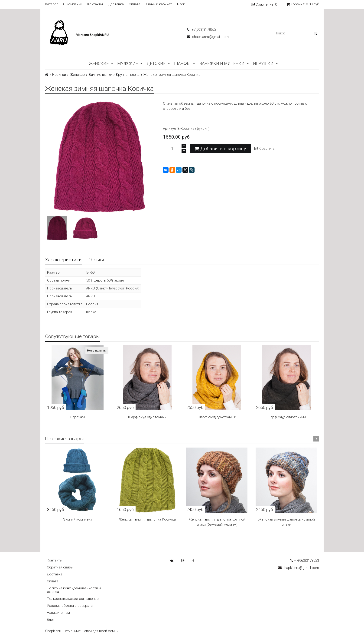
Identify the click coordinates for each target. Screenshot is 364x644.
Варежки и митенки (222, 63)
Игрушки (263, 63)
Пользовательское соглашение (73, 599)
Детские (156, 63)
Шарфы (182, 63)
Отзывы (98, 260)
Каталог (51, 4)
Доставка (116, 4)
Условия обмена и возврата (70, 606)
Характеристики (63, 260)
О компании (73, 4)
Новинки (59, 75)
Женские (99, 63)
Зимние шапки (100, 75)
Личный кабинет (159, 4)
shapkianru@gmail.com (208, 37)
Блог (181, 4)
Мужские (128, 63)
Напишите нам (58, 613)
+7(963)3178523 (201, 30)
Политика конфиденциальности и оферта (74, 590)
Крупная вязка (128, 75)
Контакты (95, 4)
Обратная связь (60, 567)
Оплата (135, 4)
